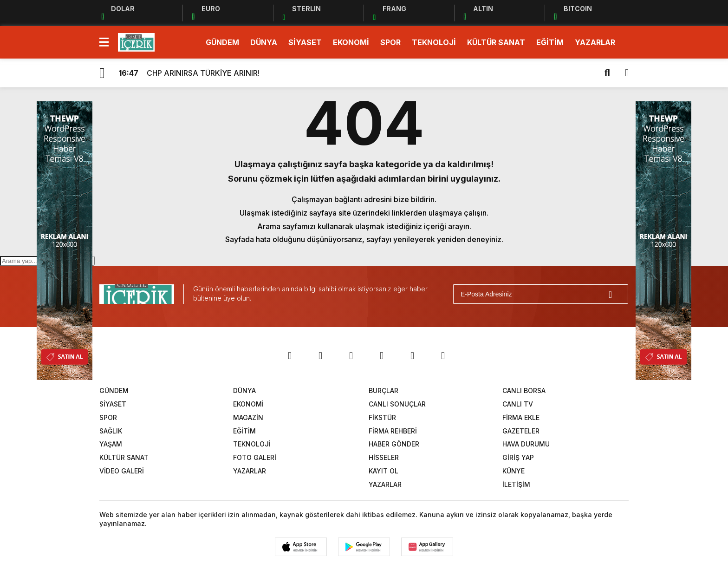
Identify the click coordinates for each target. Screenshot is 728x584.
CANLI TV (518, 404)
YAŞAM (111, 444)
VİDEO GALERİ (122, 471)
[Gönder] (617, 294)
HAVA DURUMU (526, 444)
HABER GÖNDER (394, 444)
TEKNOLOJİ (434, 42)
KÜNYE (513, 471)
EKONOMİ (351, 42)
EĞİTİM (550, 42)
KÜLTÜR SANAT (496, 42)
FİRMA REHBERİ (393, 431)
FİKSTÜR (382, 417)
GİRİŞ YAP (518, 457)
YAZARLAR (595, 42)
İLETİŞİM (516, 484)
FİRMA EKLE (521, 417)
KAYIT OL (383, 471)
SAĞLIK (111, 431)
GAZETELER (521, 431)
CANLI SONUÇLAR (397, 404)
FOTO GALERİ (255, 457)
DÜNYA (264, 42)
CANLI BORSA (524, 390)
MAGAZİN (248, 417)
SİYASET (305, 42)
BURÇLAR (383, 390)
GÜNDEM (222, 42)
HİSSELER (384, 457)
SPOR (390, 42)
